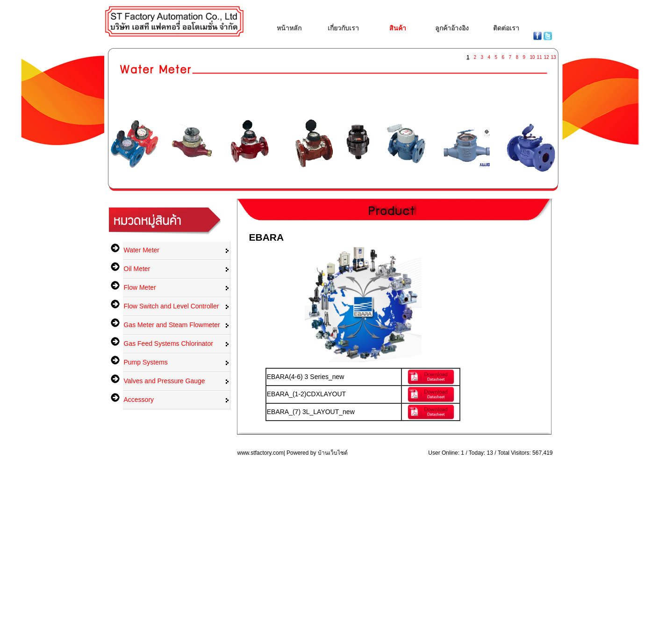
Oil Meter (137, 269)
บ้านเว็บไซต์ (333, 453)
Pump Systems (146, 362)
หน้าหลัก (289, 28)
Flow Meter (140, 287)
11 (539, 55)
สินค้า (398, 28)
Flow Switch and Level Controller (172, 306)
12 (546, 55)
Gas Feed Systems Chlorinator (168, 343)
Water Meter (142, 250)
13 (553, 55)
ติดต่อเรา (506, 28)
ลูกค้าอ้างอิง (452, 28)
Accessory (139, 400)
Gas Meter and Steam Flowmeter (172, 325)
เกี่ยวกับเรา (343, 28)
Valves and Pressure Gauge (165, 381)
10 (532, 55)
